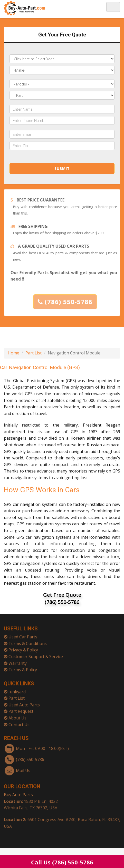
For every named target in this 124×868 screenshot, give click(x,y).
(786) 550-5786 (67, 302)
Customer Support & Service (36, 655)
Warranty (18, 661)
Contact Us (19, 723)
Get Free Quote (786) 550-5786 (62, 598)
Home (13, 353)
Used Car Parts (23, 635)
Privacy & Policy (23, 648)
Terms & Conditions (28, 642)
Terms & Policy (23, 668)
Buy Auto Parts (18, 793)
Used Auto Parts (24, 703)
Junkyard (17, 690)
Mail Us (23, 768)
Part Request (21, 709)
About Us (17, 716)
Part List (34, 353)
